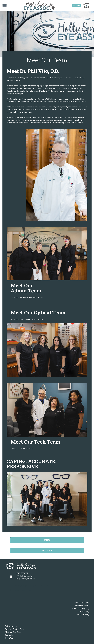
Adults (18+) (84, 611)
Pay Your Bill (77, 6)
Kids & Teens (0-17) (81, 609)
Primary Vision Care (14, 629)
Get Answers (11, 626)
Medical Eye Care (13, 632)
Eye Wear (9, 638)
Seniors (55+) (83, 614)
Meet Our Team (82, 606)
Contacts (9, 635)
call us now (47, 550)
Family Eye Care (81, 603)
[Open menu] (5, 6)
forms (47, 540)
